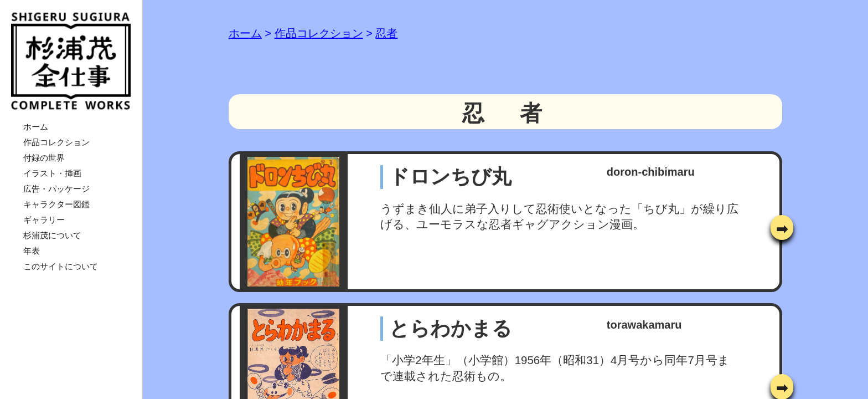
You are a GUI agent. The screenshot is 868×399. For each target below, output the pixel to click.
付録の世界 (44, 158)
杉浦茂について (52, 235)
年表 (32, 251)
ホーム (36, 127)
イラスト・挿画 (52, 173)
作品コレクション (56, 142)
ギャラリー (44, 220)
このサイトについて (61, 266)
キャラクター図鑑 (56, 204)
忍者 (386, 33)
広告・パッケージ (56, 189)
